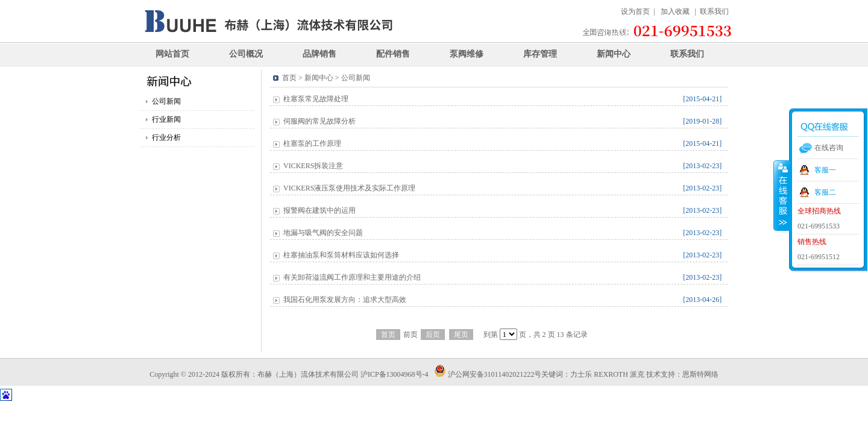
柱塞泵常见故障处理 (316, 99)
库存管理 (540, 54)
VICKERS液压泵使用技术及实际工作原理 (349, 188)
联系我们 (714, 11)
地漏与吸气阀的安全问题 (323, 233)
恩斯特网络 (700, 374)
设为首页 (635, 11)
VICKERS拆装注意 (313, 166)
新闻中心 (614, 54)
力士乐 (581, 374)
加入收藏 (675, 11)
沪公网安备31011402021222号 (488, 374)
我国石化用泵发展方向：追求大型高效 (345, 300)
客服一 (825, 170)
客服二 (825, 192)
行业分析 (166, 137)
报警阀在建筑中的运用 (319, 210)
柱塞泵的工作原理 (312, 143)
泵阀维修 (467, 54)
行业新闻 (166, 119)
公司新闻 (166, 101)
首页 (388, 335)
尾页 (461, 335)
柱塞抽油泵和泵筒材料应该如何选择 (341, 255)
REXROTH (611, 374)
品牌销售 (319, 54)
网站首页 (172, 54)
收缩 (782, 195)
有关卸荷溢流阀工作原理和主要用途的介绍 (352, 277)
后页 (433, 335)
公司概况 (246, 54)
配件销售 (393, 54)
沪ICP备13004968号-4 (395, 374)
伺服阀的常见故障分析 (319, 121)
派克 (637, 374)
